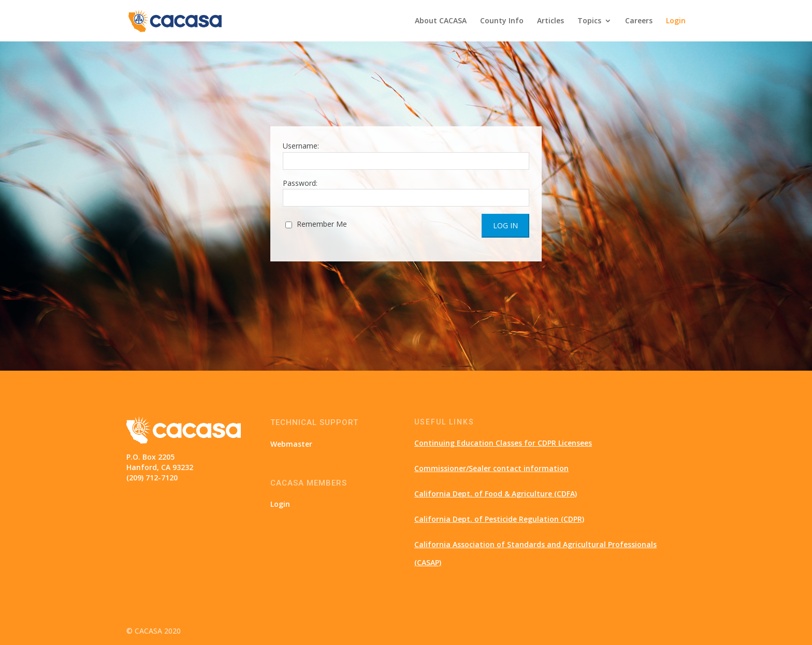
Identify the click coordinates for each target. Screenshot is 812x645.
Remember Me (316, 224)
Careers (639, 21)
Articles (550, 21)
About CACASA (441, 21)
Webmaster (291, 444)
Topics (589, 21)
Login (676, 21)
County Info (502, 21)
